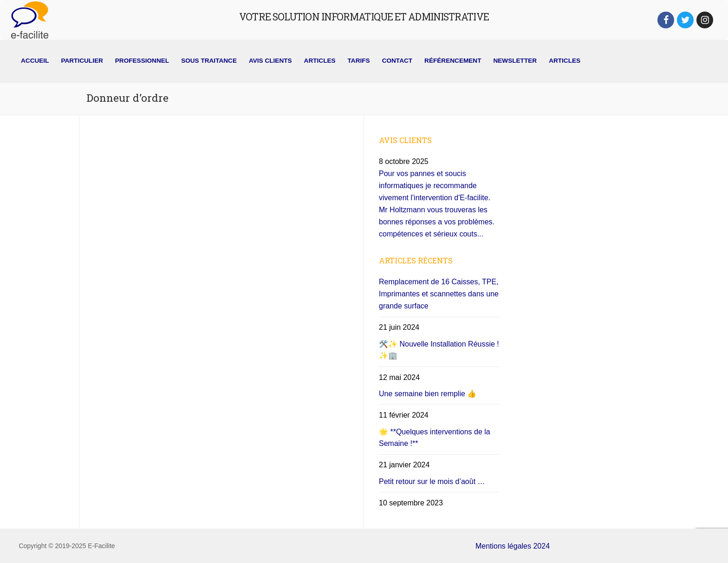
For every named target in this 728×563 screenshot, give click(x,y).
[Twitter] (685, 20)
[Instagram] (705, 20)
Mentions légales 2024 (513, 546)
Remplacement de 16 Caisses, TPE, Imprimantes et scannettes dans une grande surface (439, 294)
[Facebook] (666, 20)
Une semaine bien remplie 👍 (428, 394)
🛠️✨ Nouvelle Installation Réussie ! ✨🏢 (439, 350)
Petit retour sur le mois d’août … (432, 481)
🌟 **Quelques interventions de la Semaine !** (435, 438)
